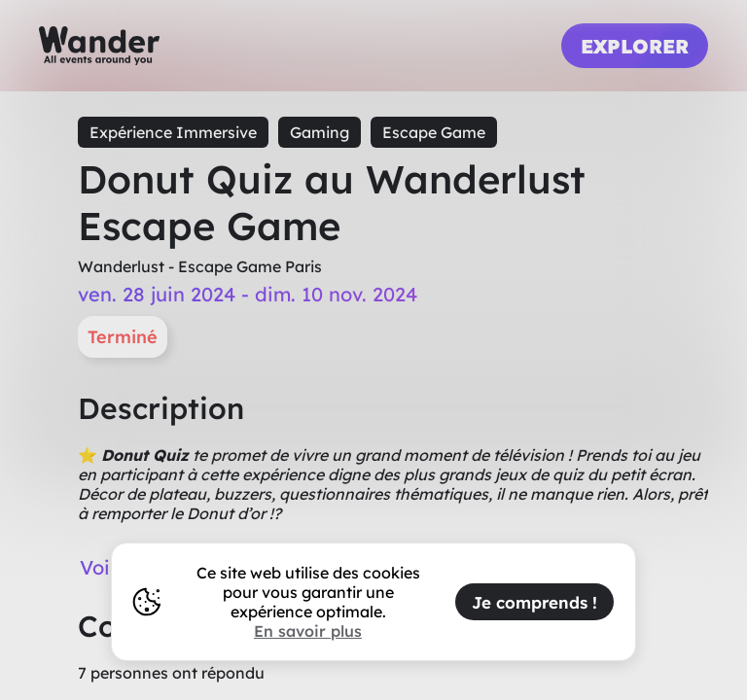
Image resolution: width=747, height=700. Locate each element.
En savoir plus (308, 631)
